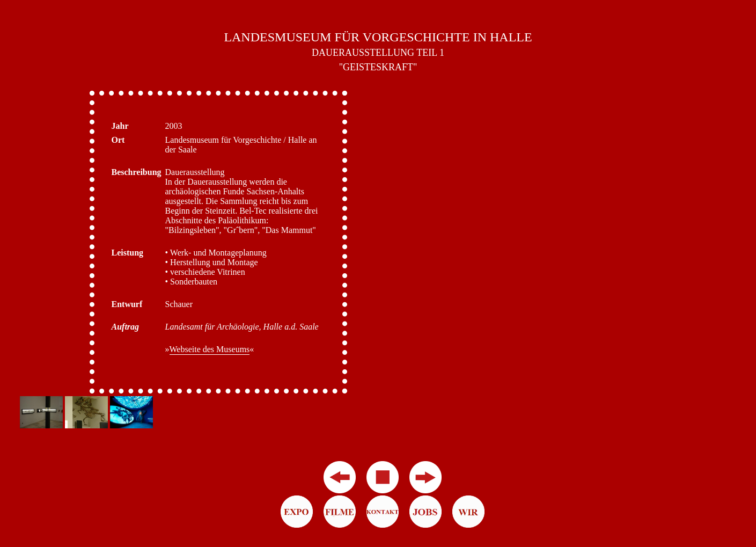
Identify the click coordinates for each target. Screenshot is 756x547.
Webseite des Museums (210, 349)
